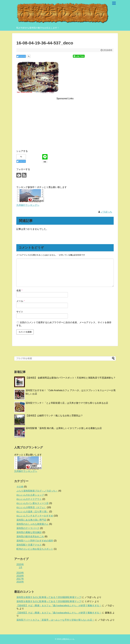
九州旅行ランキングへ (28, 205)
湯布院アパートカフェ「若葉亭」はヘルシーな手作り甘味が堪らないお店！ (55, 620)
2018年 (20, 576)
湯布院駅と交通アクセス (29, 545)
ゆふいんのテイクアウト (29, 499)
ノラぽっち (106, 212)
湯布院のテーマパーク (28, 528)
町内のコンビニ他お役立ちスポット (35, 549)
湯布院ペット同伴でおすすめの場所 (35, 541)
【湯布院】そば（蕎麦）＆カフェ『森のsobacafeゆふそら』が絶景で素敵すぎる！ (59, 606)
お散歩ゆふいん (68, 639)
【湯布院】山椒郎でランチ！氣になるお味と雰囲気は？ (54, 416)
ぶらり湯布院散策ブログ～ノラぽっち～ (37, 491)
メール (21, 301)
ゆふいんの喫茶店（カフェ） (31, 507)
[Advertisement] (65, 120)
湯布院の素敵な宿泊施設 (29, 532)
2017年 (20, 579)
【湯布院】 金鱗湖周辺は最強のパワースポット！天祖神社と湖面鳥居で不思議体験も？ (71, 378)
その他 (20, 487)
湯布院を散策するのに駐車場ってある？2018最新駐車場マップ (49, 597)
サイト (20, 312)
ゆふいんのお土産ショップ (30, 495)
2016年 (20, 582)
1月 (21, 567)
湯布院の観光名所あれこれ (30, 536)
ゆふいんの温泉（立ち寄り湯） (32, 512)
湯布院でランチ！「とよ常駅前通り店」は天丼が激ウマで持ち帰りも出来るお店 (67, 403)
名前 (19, 290)
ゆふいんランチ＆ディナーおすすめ (35, 516)
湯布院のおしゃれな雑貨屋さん (32, 524)
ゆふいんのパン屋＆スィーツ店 (32, 503)
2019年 (20, 573)
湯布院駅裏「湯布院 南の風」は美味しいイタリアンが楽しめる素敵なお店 (64, 428)
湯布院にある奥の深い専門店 (31, 520)
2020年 (20, 564)
